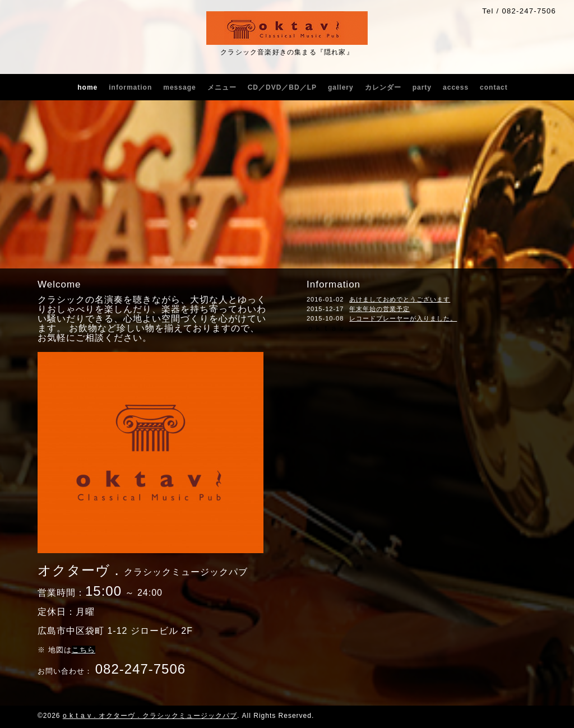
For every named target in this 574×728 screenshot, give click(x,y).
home (87, 87)
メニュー (222, 87)
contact (494, 87)
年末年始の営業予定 (379, 309)
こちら (84, 650)
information (130, 87)
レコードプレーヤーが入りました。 (403, 318)
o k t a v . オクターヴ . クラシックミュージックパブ (150, 716)
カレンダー (383, 87)
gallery (341, 87)
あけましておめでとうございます (400, 299)
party (422, 87)
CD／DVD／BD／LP (282, 87)
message (179, 87)
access (456, 87)
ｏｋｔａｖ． (330, 328)
